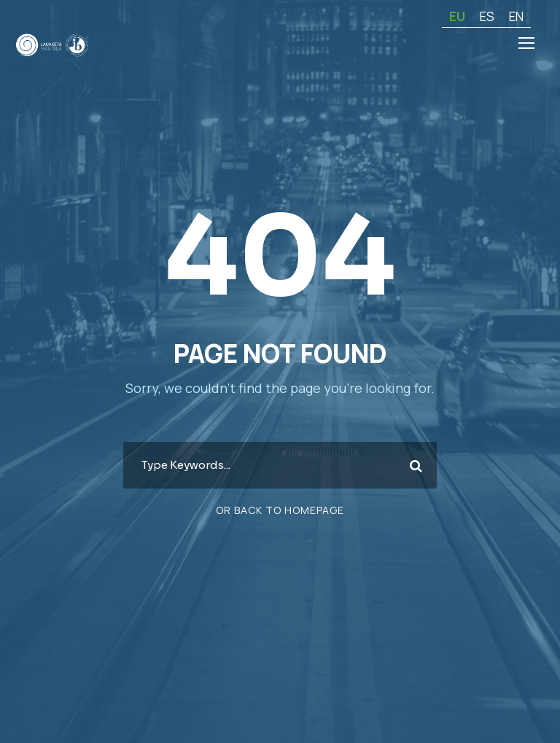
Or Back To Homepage (280, 510)
